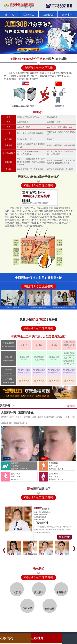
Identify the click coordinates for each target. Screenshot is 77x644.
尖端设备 (48, 15)
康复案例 (67, 15)
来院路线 (61, 592)
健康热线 (49, 609)
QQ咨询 (17, 592)
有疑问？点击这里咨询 (39, 68)
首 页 (10, 15)
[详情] (26, 423)
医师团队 (29, 15)
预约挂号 (39, 592)
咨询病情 (28, 608)
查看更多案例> (71, 406)
